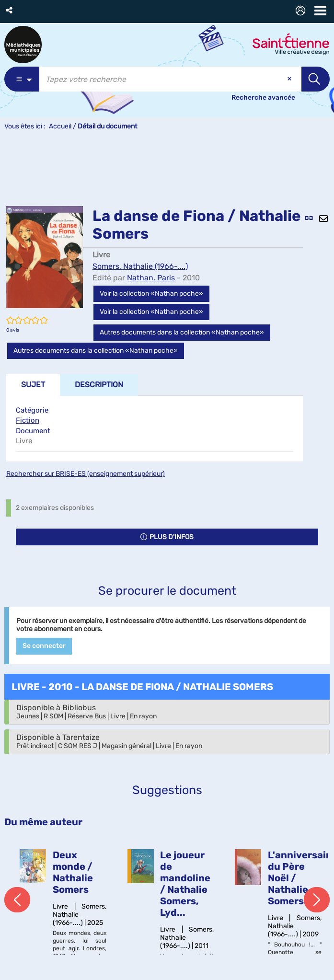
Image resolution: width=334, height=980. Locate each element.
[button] (10, 10)
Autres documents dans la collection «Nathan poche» (182, 332)
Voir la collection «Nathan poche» (151, 294)
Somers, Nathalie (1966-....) (140, 266)
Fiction (28, 420)
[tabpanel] (155, 429)
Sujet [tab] (33, 385)
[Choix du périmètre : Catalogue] (22, 79)
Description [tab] (99, 385)
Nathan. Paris (151, 278)
